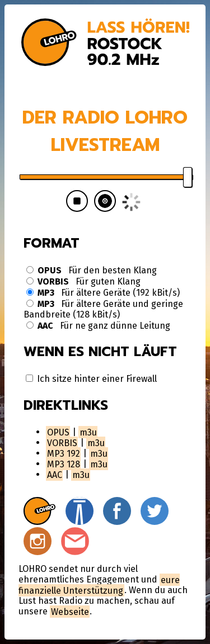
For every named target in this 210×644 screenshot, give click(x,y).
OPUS (58, 432)
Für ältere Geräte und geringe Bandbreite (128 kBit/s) (103, 309)
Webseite (70, 611)
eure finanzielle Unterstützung (99, 585)
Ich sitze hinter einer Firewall (91, 379)
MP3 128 (64, 464)
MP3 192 (64, 453)
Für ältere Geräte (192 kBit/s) (103, 293)
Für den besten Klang (92, 270)
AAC (55, 474)
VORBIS (62, 442)
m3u (88, 432)
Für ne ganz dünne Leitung (98, 326)
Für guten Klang (83, 281)
